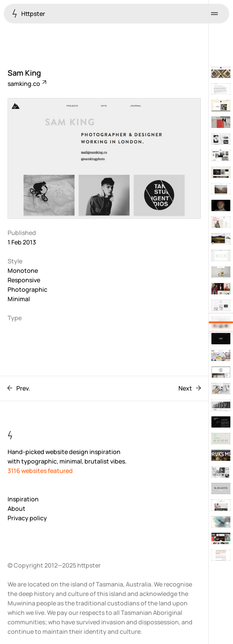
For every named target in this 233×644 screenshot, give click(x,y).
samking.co (27, 84)
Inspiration (23, 499)
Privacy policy (27, 518)
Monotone (23, 271)
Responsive (24, 280)
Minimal (19, 299)
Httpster (29, 13)
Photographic (27, 289)
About (16, 509)
